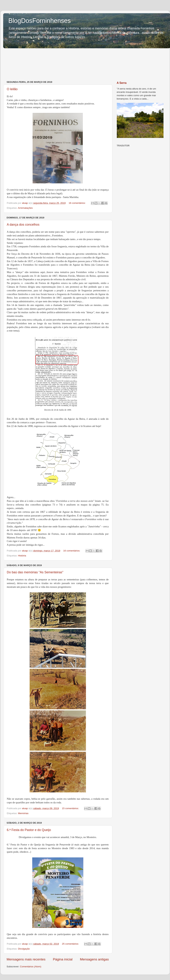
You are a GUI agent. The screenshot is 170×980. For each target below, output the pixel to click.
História (22, 556)
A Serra (122, 83)
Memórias (23, 813)
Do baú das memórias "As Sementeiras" (35, 572)
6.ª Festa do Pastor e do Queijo (29, 830)
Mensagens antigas (94, 959)
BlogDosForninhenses (40, 21)
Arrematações (25, 208)
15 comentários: (71, 808)
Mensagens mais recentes (26, 959)
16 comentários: (78, 203)
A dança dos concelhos (23, 225)
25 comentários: (71, 944)
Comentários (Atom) (31, 967)
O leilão (12, 89)
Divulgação (24, 949)
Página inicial (63, 959)
